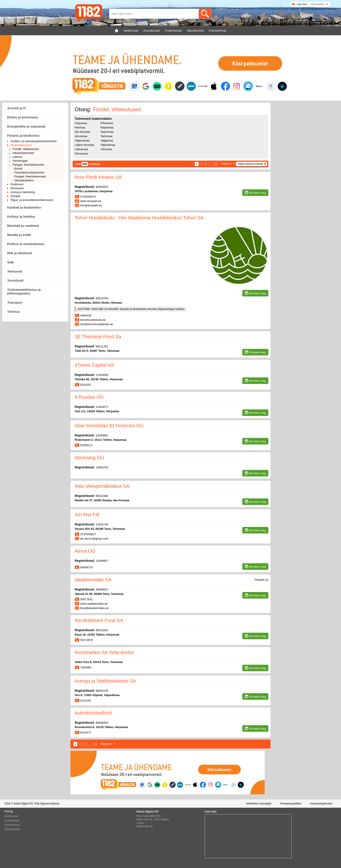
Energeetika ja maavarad (26, 126)
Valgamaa (107, 140)
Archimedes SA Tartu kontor (104, 652)
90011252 (102, 346)
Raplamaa (107, 127)
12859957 (102, 561)
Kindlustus (17, 184)
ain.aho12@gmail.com (94, 539)
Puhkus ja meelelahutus (26, 244)
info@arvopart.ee (91, 205)
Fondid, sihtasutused (26, 149)
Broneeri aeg (257, 193)
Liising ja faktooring (23, 192)
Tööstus (13, 312)
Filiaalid (262, 580)
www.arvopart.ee (91, 201)
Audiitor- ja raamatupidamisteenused (33, 141)
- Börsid (18, 169)
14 (216, 164)
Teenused (15, 271)
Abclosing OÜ (89, 458)
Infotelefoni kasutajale (259, 804)
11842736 (102, 524)
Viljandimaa (108, 145)
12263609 (102, 375)
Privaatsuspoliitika (291, 804)
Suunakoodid (12, 821)
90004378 (102, 691)
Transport (15, 302)
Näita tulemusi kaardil (251, 164)
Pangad (15, 196)
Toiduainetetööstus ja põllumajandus (24, 291)
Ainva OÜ (85, 551)
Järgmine (226, 164)
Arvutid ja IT (17, 108)
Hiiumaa (80, 127)
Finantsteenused (21, 145)
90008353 (102, 723)
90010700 (102, 298)
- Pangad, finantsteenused (29, 176)
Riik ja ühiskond (20, 253)
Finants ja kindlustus (23, 135)
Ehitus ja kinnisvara (23, 117)
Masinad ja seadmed (23, 226)
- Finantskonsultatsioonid (28, 172)
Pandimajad (20, 161)
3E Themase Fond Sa (98, 337)
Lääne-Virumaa (84, 145)
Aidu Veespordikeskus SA (102, 486)
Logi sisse (302, 4)
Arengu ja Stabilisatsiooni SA (106, 681)
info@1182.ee (145, 826)
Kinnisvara (17, 188)
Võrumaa (106, 149)
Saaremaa (107, 132)
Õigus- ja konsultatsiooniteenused (32, 200)
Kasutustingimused (321, 804)
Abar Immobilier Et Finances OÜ (109, 426)
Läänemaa (81, 149)
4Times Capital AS (94, 365)
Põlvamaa (107, 123)
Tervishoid (15, 280)
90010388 (102, 496)
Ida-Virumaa (83, 132)
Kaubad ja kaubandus (24, 207)
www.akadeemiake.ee (94, 604)
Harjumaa (81, 123)
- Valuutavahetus (23, 180)
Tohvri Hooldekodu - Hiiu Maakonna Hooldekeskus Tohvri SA (139, 218)
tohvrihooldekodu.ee (93, 320)
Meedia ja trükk (19, 235)
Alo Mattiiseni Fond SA (99, 620)
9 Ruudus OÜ (89, 397)
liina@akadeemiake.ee (95, 608)
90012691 (102, 630)
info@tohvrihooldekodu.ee (97, 324)
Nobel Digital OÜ (23, 804)
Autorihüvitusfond (93, 713)
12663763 (102, 467)
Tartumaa (106, 136)
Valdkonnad (11, 816)
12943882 (102, 435)
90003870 (102, 187)
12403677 (102, 407)
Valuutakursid (12, 829)
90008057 (102, 590)
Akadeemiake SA (93, 580)
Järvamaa (81, 136)
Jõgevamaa (82, 140)
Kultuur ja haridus (21, 216)
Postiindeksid (12, 825)
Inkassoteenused (23, 153)
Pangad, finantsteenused (28, 165)
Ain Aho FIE (87, 515)
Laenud (17, 157)
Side (11, 262)
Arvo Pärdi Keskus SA (98, 177)
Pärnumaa (81, 154)
